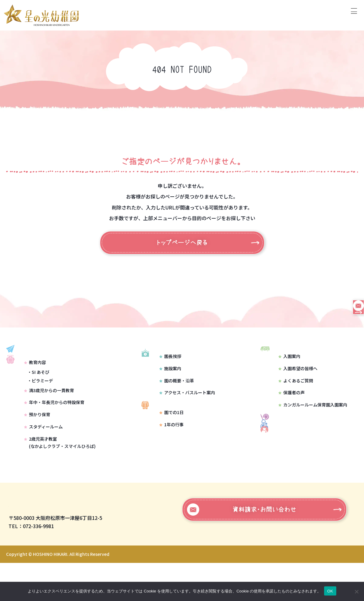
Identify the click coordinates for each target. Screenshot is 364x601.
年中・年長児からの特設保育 (54, 427)
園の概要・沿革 (176, 397)
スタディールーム (43, 451)
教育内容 (35, 387)
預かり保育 (37, 439)
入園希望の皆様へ (298, 377)
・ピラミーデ (40, 405)
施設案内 (170, 385)
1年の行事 (171, 449)
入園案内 (289, 364)
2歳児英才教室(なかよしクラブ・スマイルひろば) (60, 467)
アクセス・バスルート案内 (187, 409)
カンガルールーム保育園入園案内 (313, 413)
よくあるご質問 (296, 389)
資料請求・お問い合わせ (242, 548)
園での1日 (171, 437)
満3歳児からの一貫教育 (49, 415)
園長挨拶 (170, 373)
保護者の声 (292, 401)
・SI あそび (38, 397)
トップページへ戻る (182, 243)
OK (330, 591)
